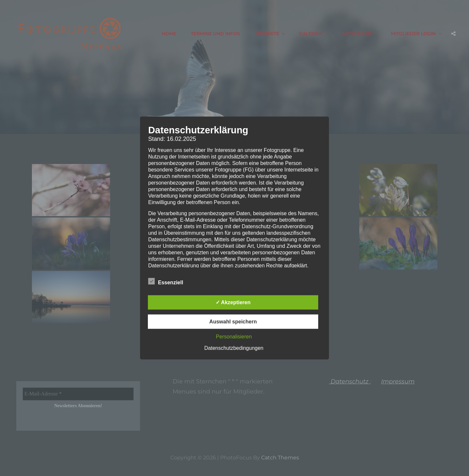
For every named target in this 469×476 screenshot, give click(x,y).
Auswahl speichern (233, 322)
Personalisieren (234, 337)
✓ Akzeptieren (233, 302)
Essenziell (166, 281)
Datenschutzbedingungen (234, 348)
